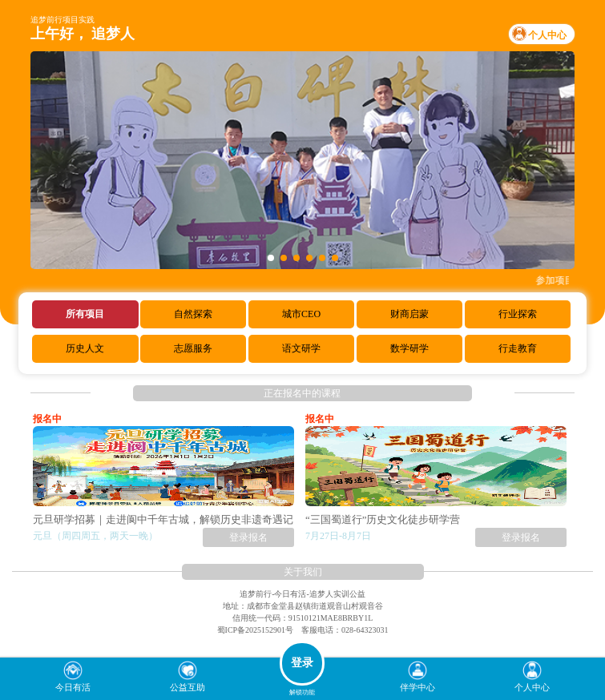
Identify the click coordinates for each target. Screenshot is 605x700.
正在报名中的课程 (302, 393)
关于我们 (303, 572)
